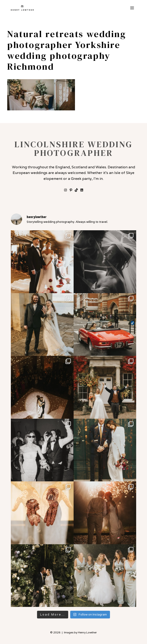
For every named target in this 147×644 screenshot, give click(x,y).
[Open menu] (132, 8)
